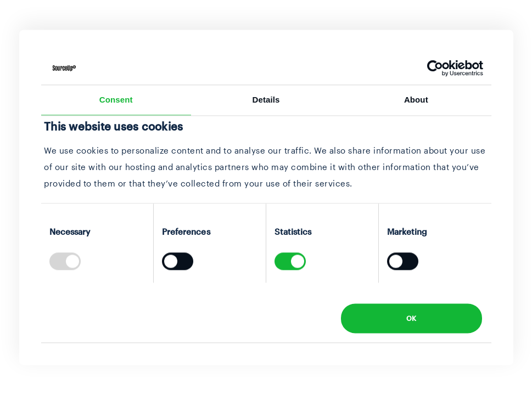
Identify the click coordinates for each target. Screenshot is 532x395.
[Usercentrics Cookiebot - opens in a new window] (435, 68)
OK (411, 318)
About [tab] (416, 100)
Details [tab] (266, 100)
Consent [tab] (116, 100)
